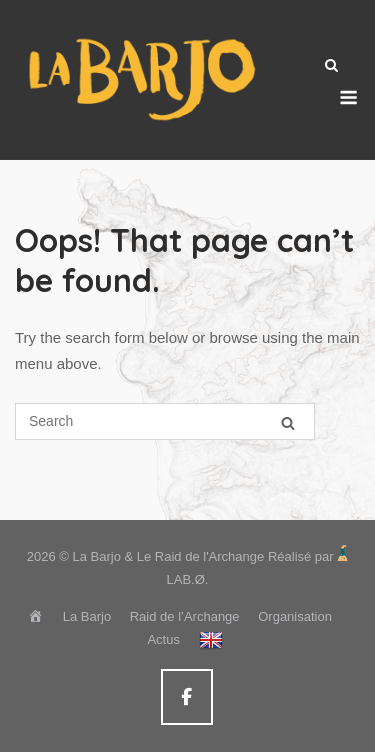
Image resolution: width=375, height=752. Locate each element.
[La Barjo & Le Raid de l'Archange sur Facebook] (187, 697)
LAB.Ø (186, 579)
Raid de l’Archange (185, 616)
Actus (163, 639)
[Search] (288, 422)
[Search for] (165, 421)
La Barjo (87, 616)
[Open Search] (331, 66)
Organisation (295, 616)
